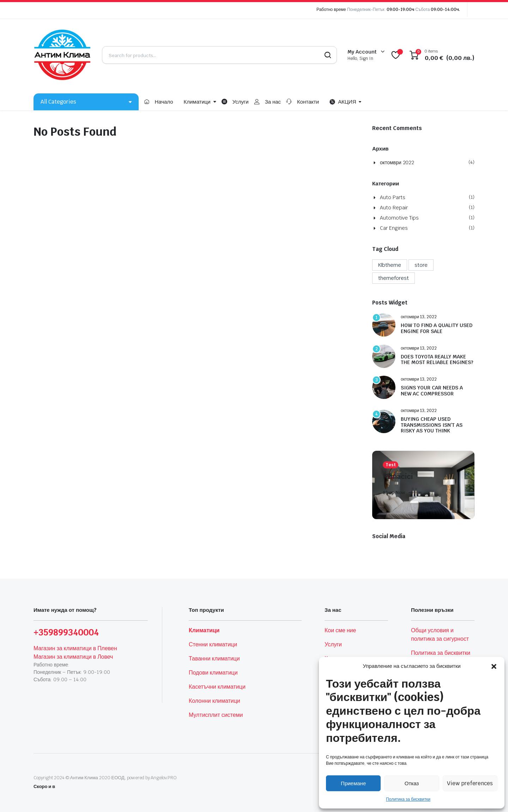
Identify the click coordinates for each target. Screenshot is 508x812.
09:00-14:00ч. (445, 10)
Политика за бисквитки (408, 799)
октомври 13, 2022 (419, 317)
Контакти (308, 102)
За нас (273, 102)
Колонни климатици (214, 701)
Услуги (241, 102)
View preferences (470, 783)
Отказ (412, 783)
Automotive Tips (399, 218)
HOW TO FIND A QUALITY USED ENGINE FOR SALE (437, 328)
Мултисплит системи (216, 715)
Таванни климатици (214, 659)
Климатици (197, 102)
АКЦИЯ (343, 102)
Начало (164, 102)
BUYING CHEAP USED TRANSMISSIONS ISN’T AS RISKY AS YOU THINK (432, 425)
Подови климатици (213, 673)
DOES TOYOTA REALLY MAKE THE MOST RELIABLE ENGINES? (437, 360)
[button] (494, 666)
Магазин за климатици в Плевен (75, 648)
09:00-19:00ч (401, 10)
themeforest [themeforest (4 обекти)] (394, 278)
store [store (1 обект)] (421, 265)
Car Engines (394, 228)
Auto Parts (393, 197)
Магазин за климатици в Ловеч (73, 657)
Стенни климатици (213, 644)
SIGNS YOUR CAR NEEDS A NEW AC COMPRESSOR (432, 391)
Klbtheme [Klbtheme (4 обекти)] (390, 265)
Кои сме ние (340, 630)
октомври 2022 (397, 162)
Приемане (353, 783)
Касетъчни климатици (217, 687)
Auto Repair (394, 208)
